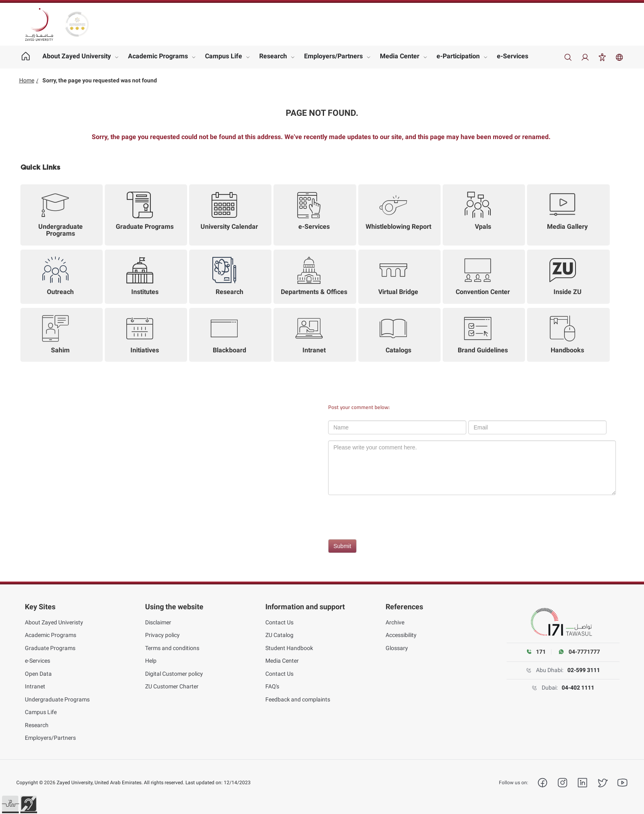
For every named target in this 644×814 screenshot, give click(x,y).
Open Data (38, 674)
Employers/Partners (333, 56)
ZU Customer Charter (172, 686)
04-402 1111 (578, 688)
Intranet (35, 686)
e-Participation (458, 56)
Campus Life (224, 56)
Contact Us (279, 622)
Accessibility (401, 635)
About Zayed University (77, 56)
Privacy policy (162, 635)
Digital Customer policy (174, 674)
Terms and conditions (172, 648)
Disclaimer (158, 622)
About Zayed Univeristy (54, 622)
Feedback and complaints (298, 699)
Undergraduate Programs (57, 699)
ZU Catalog (279, 635)
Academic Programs (158, 56)
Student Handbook (289, 648)
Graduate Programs (50, 648)
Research (273, 56)
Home (27, 80)
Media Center (400, 56)
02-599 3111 (584, 670)
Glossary (397, 648)
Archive (395, 622)
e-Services (513, 56)
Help (151, 661)
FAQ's (272, 686)
